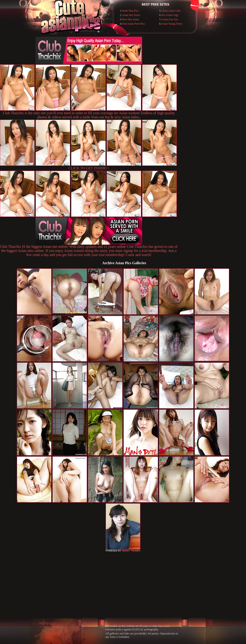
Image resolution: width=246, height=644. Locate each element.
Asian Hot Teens (131, 15)
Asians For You (170, 19)
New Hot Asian (130, 19)
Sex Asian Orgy (170, 15)
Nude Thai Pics (130, 11)
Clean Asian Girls (171, 11)
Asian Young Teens (172, 24)
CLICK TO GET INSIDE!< (89, 168)
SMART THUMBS (131, 551)
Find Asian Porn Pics (133, 24)
